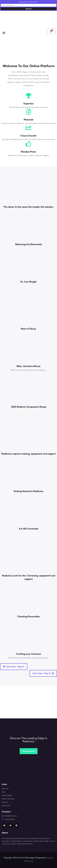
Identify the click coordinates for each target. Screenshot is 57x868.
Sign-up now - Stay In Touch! (29, 2)
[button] (4, 33)
